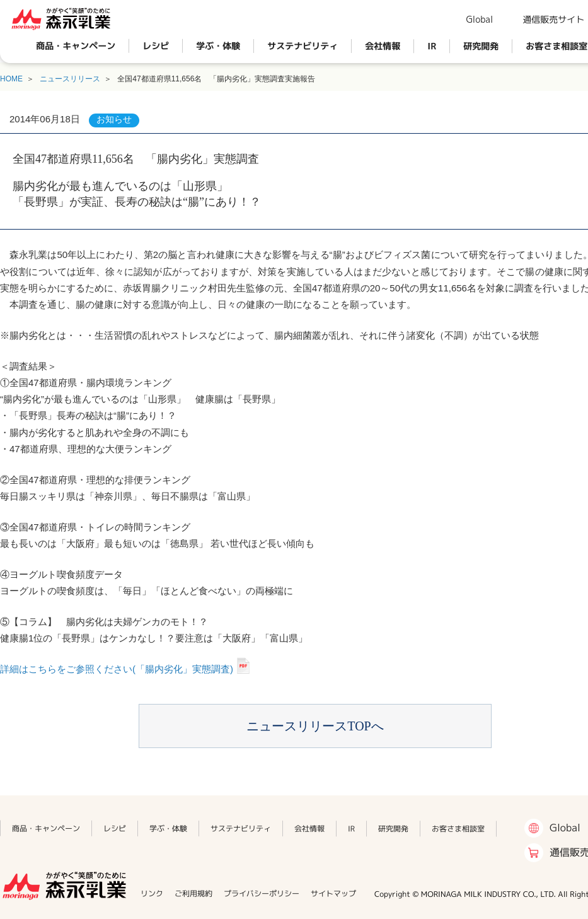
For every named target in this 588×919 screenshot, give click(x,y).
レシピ (156, 46)
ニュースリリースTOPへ (315, 726)
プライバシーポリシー (262, 893)
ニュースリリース (70, 79)
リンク (152, 893)
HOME (11, 79)
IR (432, 46)
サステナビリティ (303, 46)
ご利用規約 (193, 893)
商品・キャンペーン (76, 46)
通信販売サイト (553, 19)
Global (479, 19)
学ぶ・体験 (218, 46)
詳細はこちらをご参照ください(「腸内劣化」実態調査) (117, 669)
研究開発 (481, 46)
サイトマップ (333, 893)
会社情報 (383, 46)
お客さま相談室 (458, 828)
